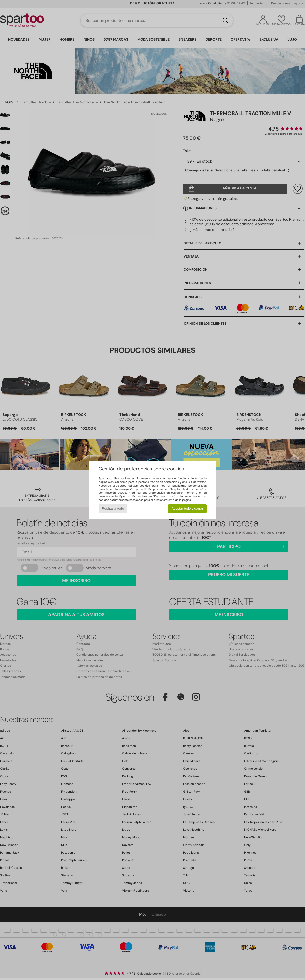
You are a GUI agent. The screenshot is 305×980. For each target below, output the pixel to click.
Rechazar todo (113, 509)
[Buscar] (225, 21)
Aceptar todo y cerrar (187, 509)
